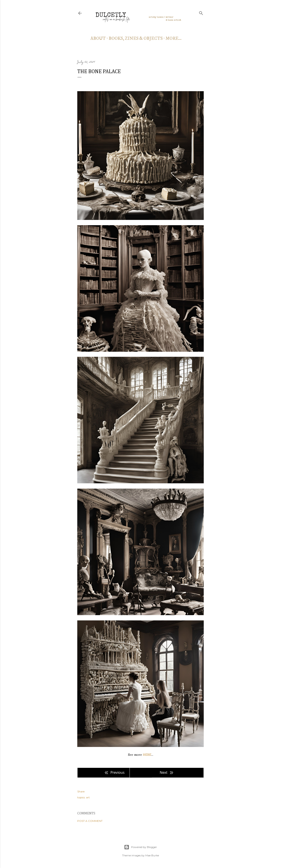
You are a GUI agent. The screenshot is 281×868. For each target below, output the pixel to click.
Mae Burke (152, 855)
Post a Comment (90, 821)
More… (174, 39)
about (98, 39)
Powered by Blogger (140, 847)
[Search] (201, 12)
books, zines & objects (136, 39)
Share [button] (81, 791)
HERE (147, 755)
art (88, 797)
